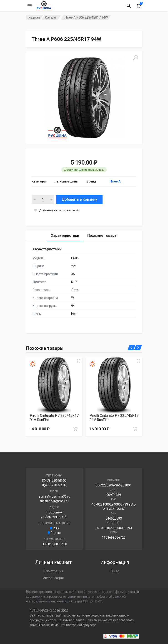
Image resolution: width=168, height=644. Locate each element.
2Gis (54, 528)
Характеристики (65, 236)
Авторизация (53, 578)
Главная (34, 17)
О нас (115, 571)
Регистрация (53, 571)
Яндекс (54, 533)
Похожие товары (102, 236)
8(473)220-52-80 (54, 485)
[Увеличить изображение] (79, 361)
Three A (115, 181)
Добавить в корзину (79, 199)
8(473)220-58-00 (54, 481)
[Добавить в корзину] (75, 429)
